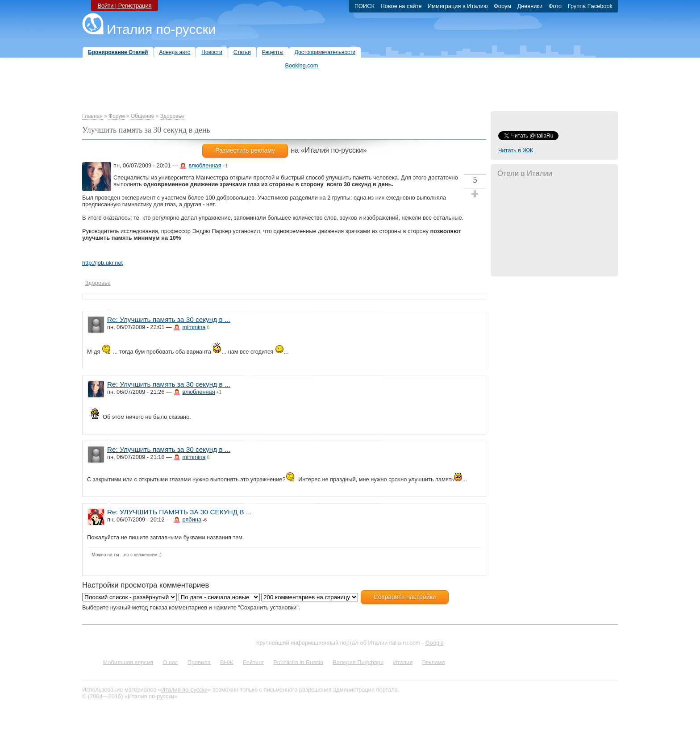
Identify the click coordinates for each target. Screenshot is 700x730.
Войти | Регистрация (124, 6)
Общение (143, 116)
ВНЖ (227, 662)
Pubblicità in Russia (298, 662)
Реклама (433, 662)
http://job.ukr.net (102, 263)
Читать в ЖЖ (516, 150)
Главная (92, 116)
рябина (192, 519)
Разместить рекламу (245, 150)
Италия (403, 662)
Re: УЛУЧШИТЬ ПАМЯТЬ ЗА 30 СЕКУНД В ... (179, 512)
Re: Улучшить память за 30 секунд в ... (169, 319)
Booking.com (302, 65)
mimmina (194, 327)
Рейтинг (253, 662)
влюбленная (205, 165)
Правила (199, 662)
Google (435, 643)
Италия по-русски (161, 29)
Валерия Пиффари (358, 662)
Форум (117, 116)
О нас (170, 662)
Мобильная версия (128, 662)
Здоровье (172, 116)
